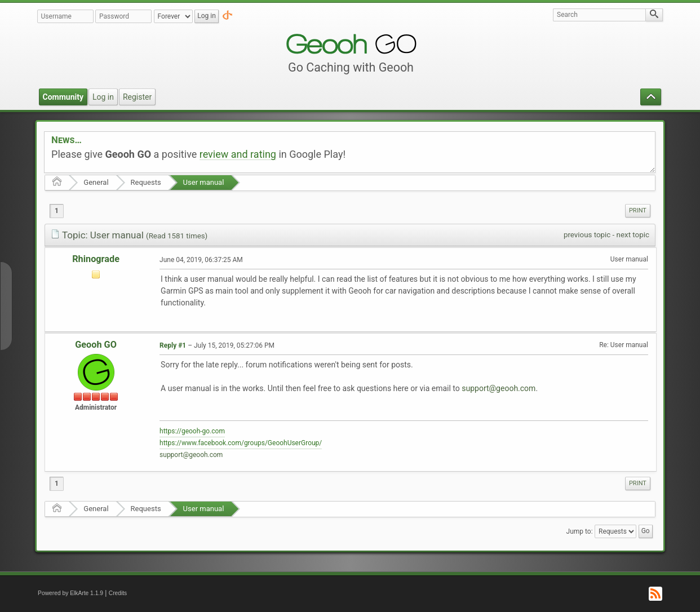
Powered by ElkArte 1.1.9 (70, 593)
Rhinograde (96, 259)
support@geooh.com (499, 388)
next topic (633, 235)
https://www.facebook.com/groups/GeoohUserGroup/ (241, 443)
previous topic (587, 235)
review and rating (238, 154)
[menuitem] (638, 211)
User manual (204, 182)
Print (638, 210)
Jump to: (580, 531)
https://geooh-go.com (192, 431)
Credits (118, 593)
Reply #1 (173, 345)
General (96, 182)
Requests (146, 182)
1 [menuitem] (57, 211)
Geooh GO (96, 345)
